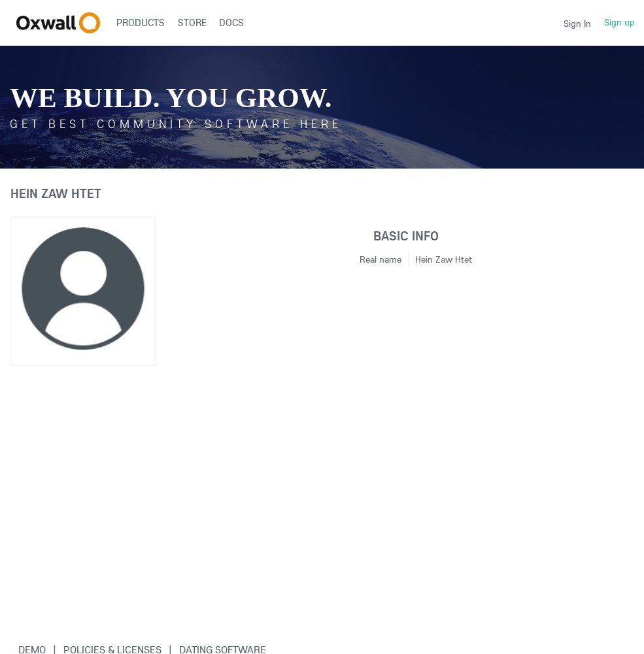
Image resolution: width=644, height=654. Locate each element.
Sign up (619, 22)
